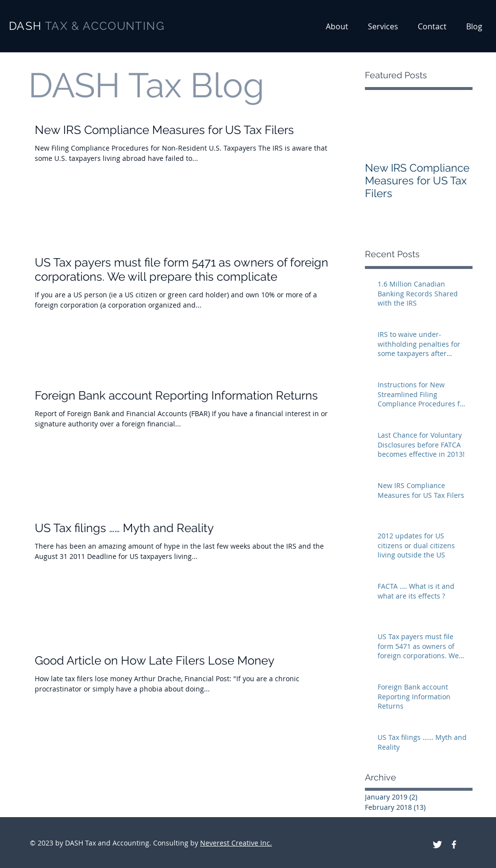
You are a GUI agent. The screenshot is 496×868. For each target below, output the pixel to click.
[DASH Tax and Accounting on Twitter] (437, 845)
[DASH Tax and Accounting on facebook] (454, 845)
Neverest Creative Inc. (236, 843)
